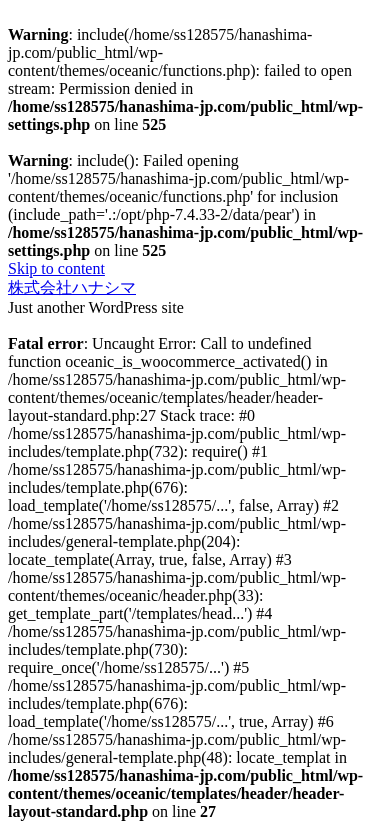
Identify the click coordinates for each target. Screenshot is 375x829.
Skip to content (56, 268)
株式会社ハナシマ (72, 287)
